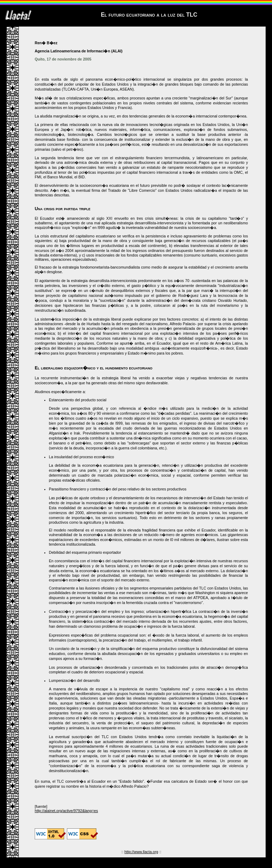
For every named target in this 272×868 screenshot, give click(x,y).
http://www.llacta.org (141, 852)
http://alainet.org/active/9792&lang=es (66, 811)
